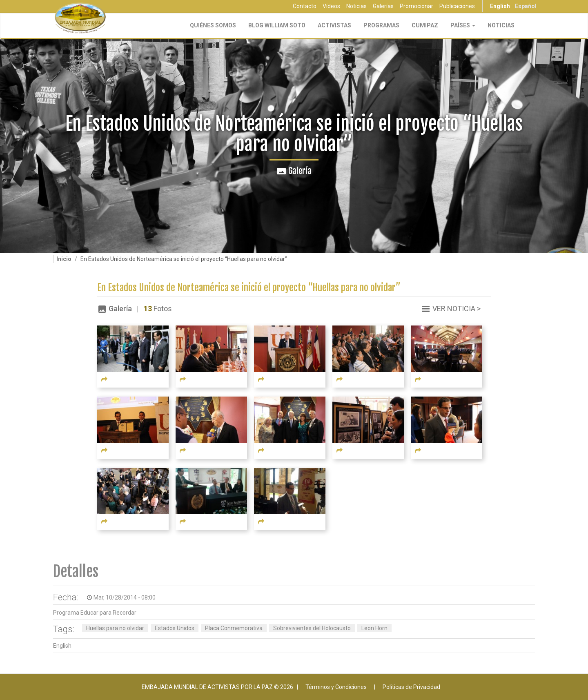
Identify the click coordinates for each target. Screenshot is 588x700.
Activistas (334, 25)
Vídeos (331, 6)
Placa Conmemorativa (234, 628)
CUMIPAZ (425, 25)
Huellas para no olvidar (115, 628)
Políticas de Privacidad (411, 687)
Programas (381, 25)
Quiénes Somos (213, 25)
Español (526, 6)
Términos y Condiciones (336, 687)
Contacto (305, 6)
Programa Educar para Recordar (95, 613)
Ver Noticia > (457, 309)
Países (463, 25)
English (500, 6)
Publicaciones (457, 6)
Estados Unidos (175, 628)
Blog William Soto (277, 25)
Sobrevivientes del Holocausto (312, 628)
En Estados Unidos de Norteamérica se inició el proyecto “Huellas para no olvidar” (249, 288)
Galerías (383, 6)
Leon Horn (374, 628)
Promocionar (416, 6)
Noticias (356, 6)
